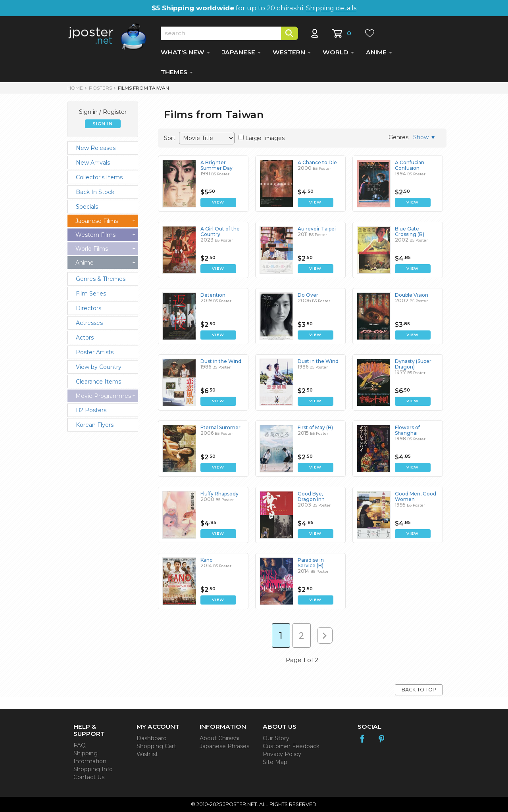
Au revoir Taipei (317, 229)
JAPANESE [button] (241, 52)
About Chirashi (219, 738)
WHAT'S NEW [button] (185, 52)
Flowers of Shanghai (407, 430)
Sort (170, 138)
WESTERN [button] (292, 52)
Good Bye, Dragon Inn (311, 496)
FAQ (80, 745)
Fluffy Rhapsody (219, 494)
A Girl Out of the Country (220, 231)
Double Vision (412, 295)
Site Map (275, 762)
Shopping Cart (156, 746)
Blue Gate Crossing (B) (410, 231)
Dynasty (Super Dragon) (413, 364)
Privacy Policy (282, 754)
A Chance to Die (317, 162)
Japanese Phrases (224, 746)
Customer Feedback (291, 746)
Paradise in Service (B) (311, 563)
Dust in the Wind (221, 361)
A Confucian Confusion (410, 165)
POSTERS (100, 88)
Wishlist (147, 754)
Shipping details (331, 8)
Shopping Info (93, 769)
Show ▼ (424, 137)
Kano (207, 560)
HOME (75, 88)
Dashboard (152, 738)
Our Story (276, 738)
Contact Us (89, 777)
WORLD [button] (338, 52)
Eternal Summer (220, 427)
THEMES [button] (177, 72)
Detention (213, 295)
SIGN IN (103, 124)
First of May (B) (315, 427)
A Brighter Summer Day (216, 165)
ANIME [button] (379, 52)
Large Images (265, 138)
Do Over (308, 295)
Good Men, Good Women (416, 496)
